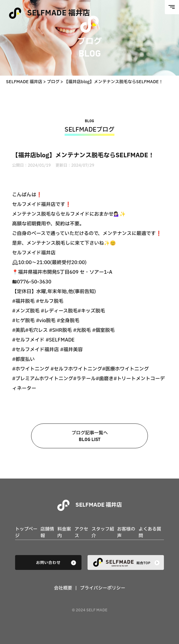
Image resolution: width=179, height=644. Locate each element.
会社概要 (63, 588)
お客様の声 (126, 533)
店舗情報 (47, 533)
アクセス (81, 533)
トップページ (26, 533)
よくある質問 (150, 533)
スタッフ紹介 (103, 533)
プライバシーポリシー (103, 588)
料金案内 (64, 533)
